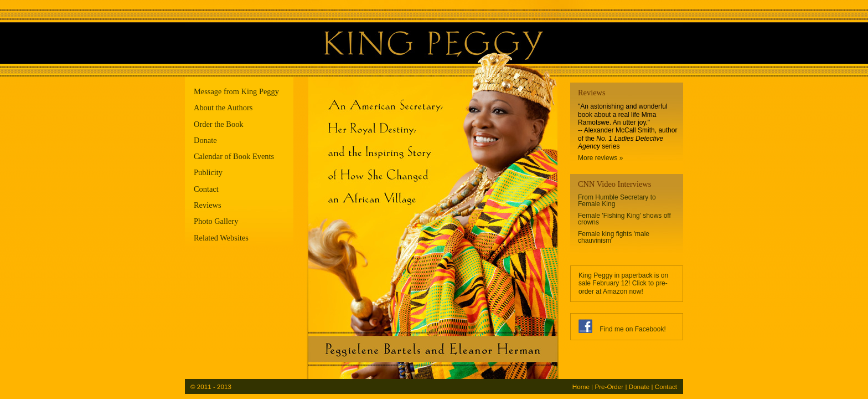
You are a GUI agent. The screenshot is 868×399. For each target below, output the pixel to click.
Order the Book (219, 124)
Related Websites (221, 238)
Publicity (208, 172)
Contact (206, 189)
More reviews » (600, 158)
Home (581, 387)
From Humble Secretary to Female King (617, 201)
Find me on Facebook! (632, 329)
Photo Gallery (216, 221)
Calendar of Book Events (234, 156)
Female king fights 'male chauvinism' (614, 237)
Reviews (208, 205)
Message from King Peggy (236, 91)
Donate (205, 140)
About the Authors (223, 108)
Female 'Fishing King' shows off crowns (624, 219)
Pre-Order (609, 387)
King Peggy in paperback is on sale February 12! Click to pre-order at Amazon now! (623, 283)
